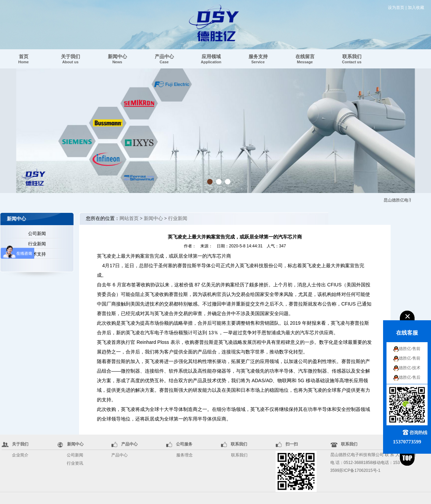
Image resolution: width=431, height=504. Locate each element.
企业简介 (20, 455)
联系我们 (352, 59)
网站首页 (129, 218)
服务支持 (258, 59)
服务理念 (185, 455)
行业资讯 (75, 463)
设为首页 (396, 8)
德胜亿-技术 (410, 368)
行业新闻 (37, 244)
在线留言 (305, 59)
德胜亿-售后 (410, 377)
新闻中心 (117, 59)
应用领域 (211, 59)
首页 (23, 59)
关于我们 (71, 59)
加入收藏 (416, 8)
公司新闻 (37, 234)
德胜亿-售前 (410, 349)
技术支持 (37, 254)
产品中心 (164, 59)
